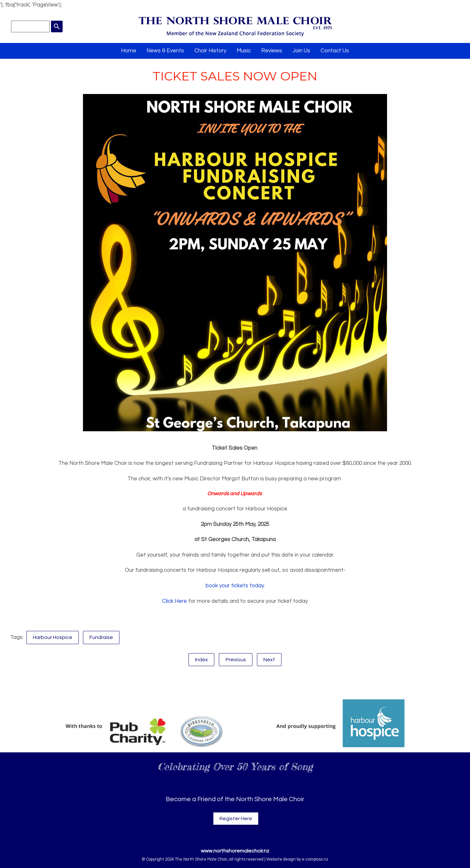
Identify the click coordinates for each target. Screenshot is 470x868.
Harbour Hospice (53, 637)
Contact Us (335, 51)
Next (269, 660)
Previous (236, 660)
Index (201, 660)
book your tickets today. (235, 586)
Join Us (301, 51)
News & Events (165, 51)
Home (129, 51)
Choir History (210, 51)
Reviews (272, 51)
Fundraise (101, 637)
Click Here (174, 601)
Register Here (236, 819)
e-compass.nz (315, 859)
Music (244, 51)
